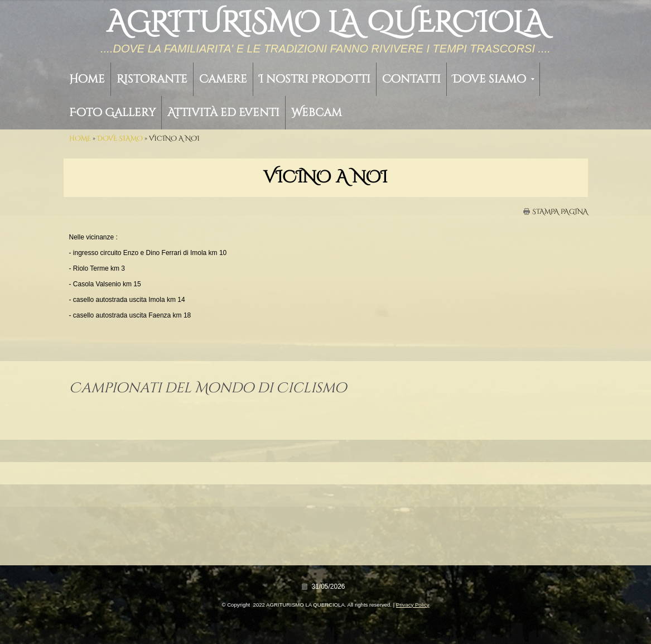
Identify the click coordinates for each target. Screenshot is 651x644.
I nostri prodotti (315, 79)
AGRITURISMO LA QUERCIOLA (326, 23)
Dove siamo (493, 79)
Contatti (411, 79)
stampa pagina (560, 212)
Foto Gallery (112, 112)
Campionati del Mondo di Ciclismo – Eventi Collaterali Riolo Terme (167, 410)
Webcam (317, 112)
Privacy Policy (413, 605)
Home (87, 79)
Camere (223, 79)
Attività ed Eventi (223, 112)
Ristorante (152, 79)
